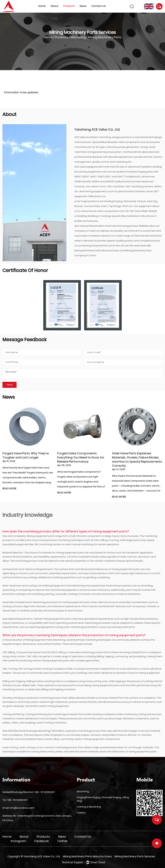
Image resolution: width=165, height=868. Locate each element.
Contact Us (99, 6)
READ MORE (10, 489)
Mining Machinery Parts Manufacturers (97, 251)
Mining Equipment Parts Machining (65, 586)
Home (42, 6)
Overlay (81, 813)
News (83, 6)
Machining (78, 37)
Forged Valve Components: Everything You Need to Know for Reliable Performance (81, 457)
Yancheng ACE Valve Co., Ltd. (42, 856)
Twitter (62, 841)
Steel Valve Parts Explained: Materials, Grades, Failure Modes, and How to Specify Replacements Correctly (137, 460)
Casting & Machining (89, 807)
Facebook (42, 841)
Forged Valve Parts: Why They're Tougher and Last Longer (26, 455)
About (54, 6)
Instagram (18, 841)
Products (69, 6)
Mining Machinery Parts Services (135, 856)
